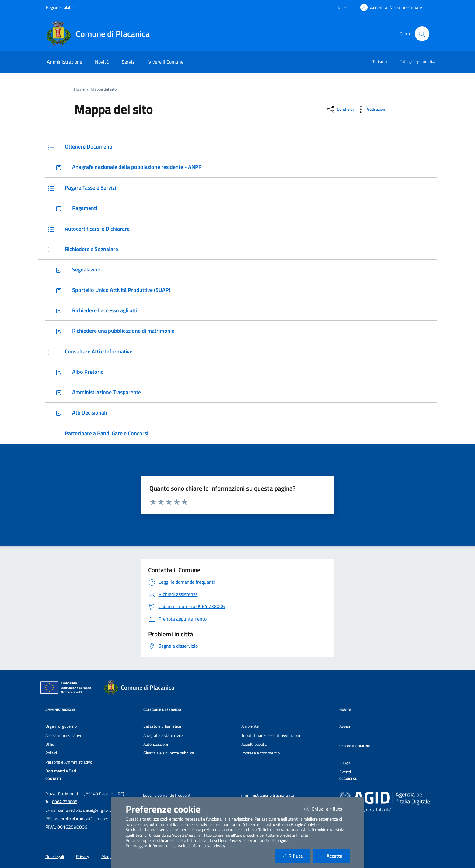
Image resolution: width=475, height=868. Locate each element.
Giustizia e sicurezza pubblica (169, 753)
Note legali (55, 856)
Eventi (345, 772)
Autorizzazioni (156, 744)
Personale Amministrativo (69, 762)
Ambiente (250, 726)
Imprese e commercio (260, 753)
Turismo (380, 61)
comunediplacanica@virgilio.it (85, 810)
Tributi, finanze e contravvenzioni (271, 735)
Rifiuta (296, 856)
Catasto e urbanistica (162, 726)
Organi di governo (61, 726)
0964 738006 (65, 802)
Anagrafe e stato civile (163, 735)
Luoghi (345, 763)
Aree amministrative (64, 735)
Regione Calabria (61, 7)
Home (79, 89)
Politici (51, 753)
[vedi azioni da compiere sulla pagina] (371, 109)
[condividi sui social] (340, 109)
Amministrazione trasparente (267, 795)
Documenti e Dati (61, 771)
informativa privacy (208, 846)
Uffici (50, 744)
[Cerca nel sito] (422, 34)
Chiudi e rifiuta (327, 809)
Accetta (335, 856)
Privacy (83, 856)
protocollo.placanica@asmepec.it (83, 819)
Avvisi (345, 726)
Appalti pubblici (254, 744)
